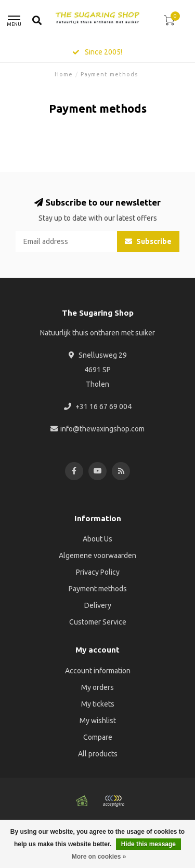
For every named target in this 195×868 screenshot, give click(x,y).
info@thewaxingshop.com (102, 429)
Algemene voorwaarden (97, 555)
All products (98, 754)
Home (64, 74)
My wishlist (98, 721)
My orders (97, 687)
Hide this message (148, 844)
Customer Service (98, 622)
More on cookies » (99, 857)
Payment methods (98, 589)
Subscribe (148, 241)
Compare (98, 737)
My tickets (98, 704)
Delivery (98, 605)
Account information (98, 671)
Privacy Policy (98, 572)
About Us (97, 539)
